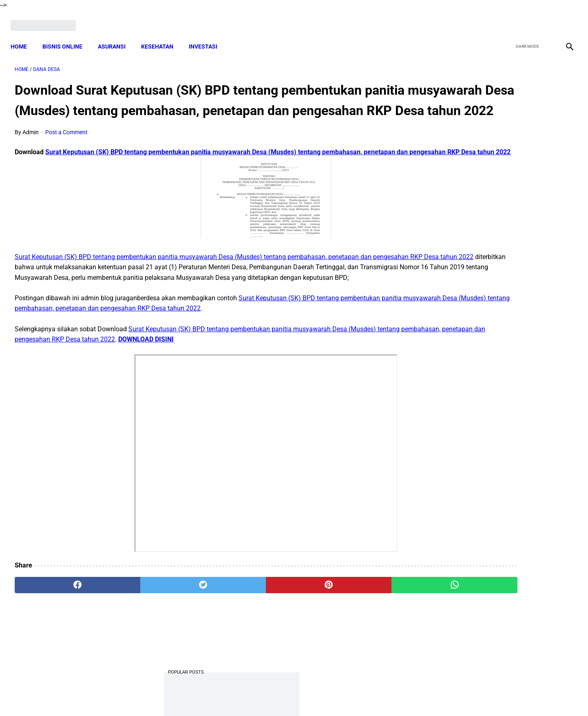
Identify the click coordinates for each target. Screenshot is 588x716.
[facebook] (507, 19)
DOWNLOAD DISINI (255, 375)
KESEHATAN (161, 37)
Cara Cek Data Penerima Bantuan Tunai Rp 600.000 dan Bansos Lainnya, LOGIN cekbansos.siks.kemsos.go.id (493, 527)
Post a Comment (66, 147)
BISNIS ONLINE (66, 37)
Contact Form (357, 695)
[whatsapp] (344, 621)
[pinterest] (250, 621)
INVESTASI (207, 37)
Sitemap (321, 695)
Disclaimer (290, 695)
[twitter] (526, 19)
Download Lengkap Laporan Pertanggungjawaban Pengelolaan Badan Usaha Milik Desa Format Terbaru (496, 263)
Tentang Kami (400, 695)
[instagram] (565, 19)
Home (23, 37)
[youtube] (545, 19)
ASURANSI (116, 37)
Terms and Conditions (198, 695)
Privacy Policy (251, 695)
